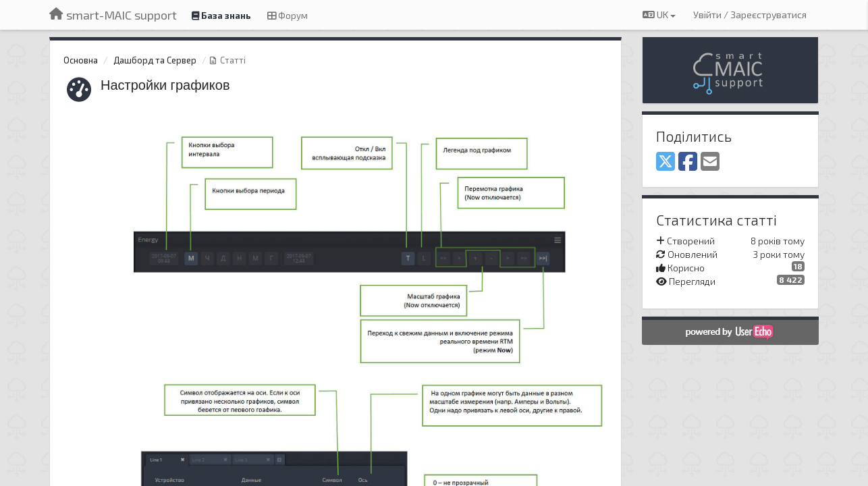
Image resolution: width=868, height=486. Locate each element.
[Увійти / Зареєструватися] (750, 15)
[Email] (710, 162)
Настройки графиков (165, 85)
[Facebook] (688, 162)
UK (659, 15)
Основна (81, 60)
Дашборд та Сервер (155, 60)
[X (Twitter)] (666, 162)
